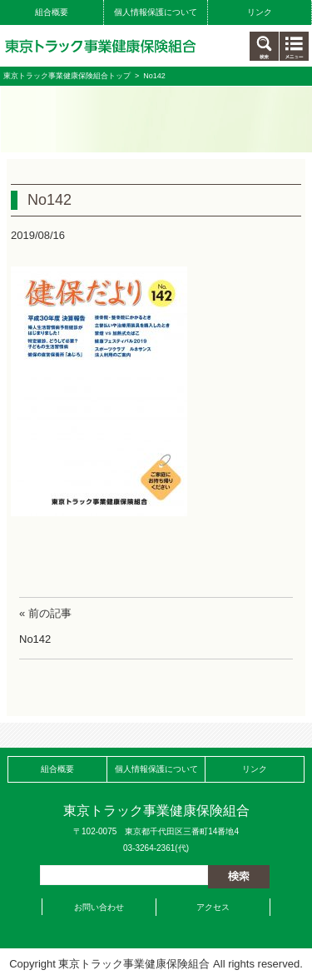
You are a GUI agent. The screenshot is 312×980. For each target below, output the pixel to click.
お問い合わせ (99, 907)
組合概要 (52, 12)
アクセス (213, 907)
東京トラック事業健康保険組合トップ (67, 76)
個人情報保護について (156, 12)
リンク (260, 12)
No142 (35, 639)
